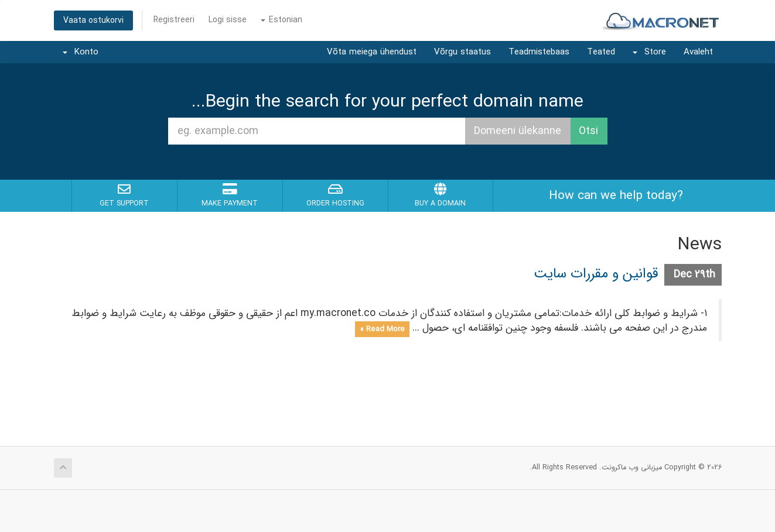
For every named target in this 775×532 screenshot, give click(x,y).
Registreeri (174, 20)
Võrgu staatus (462, 52)
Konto (81, 52)
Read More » (382, 329)
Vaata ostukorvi (93, 20)
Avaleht (698, 52)
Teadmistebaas (539, 52)
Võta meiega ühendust (372, 52)
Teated (601, 52)
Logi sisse (228, 20)
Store (649, 52)
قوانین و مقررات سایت (596, 274)
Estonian (281, 20)
